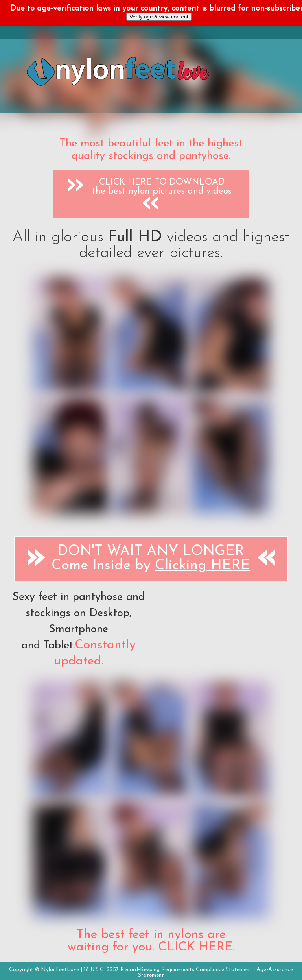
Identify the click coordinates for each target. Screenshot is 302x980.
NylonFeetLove (60, 970)
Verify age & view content (159, 17)
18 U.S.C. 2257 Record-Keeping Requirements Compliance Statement (168, 970)
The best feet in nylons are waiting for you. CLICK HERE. (151, 941)
